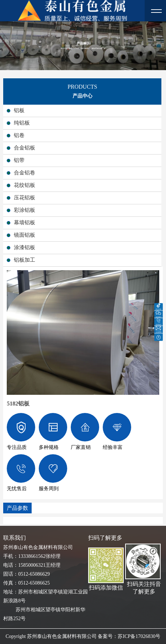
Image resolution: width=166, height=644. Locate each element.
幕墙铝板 (25, 222)
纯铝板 (22, 123)
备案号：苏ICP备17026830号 (129, 636)
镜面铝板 (25, 235)
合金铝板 (25, 148)
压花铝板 (25, 198)
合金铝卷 (25, 173)
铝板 (19, 110)
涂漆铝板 (25, 247)
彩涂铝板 (25, 210)
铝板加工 (25, 260)
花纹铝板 (25, 185)
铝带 (19, 160)
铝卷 (19, 135)
